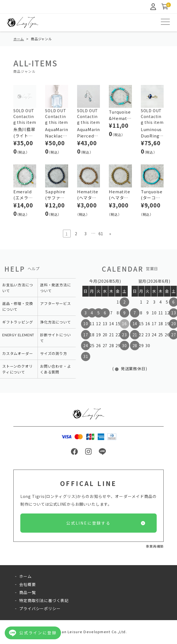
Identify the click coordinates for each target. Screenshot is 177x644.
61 (101, 234)
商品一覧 (27, 593)
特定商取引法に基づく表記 (44, 601)
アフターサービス (55, 304)
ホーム (19, 40)
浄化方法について (55, 323)
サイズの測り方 (54, 354)
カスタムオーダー (18, 354)
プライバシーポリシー (40, 609)
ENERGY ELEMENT (18, 336)
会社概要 (27, 585)
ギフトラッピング (18, 323)
